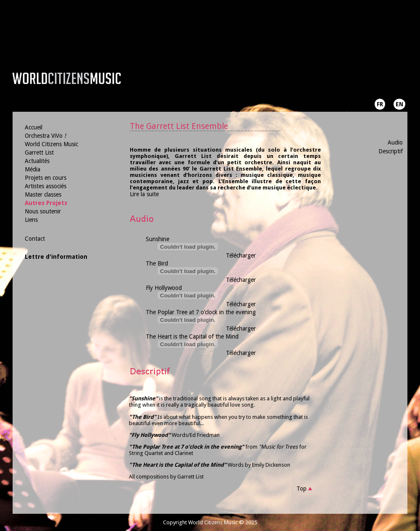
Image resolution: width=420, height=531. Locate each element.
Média (33, 169)
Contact (35, 239)
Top (302, 489)
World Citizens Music (51, 144)
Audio (395, 142)
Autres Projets (46, 203)
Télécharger (241, 255)
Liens (31, 220)
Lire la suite (144, 194)
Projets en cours (46, 178)
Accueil (34, 127)
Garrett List (39, 152)
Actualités (37, 161)
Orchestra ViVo (45, 136)
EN (399, 104)
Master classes (43, 195)
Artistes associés (46, 186)
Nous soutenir (43, 211)
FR (380, 104)
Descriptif (391, 151)
